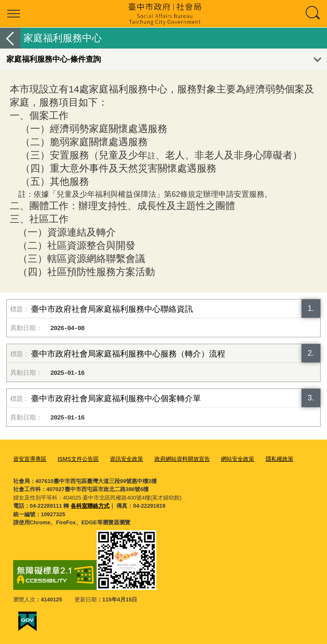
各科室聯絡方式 (90, 506)
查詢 (313, 14)
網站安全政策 (238, 459)
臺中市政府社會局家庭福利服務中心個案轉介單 (116, 398)
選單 (14, 14)
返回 (10, 38)
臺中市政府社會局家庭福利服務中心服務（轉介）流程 (128, 354)
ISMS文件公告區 (78, 459)
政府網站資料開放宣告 (182, 459)
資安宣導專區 (30, 459)
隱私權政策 (280, 459)
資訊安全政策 (126, 459)
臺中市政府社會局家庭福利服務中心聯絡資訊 (112, 309)
